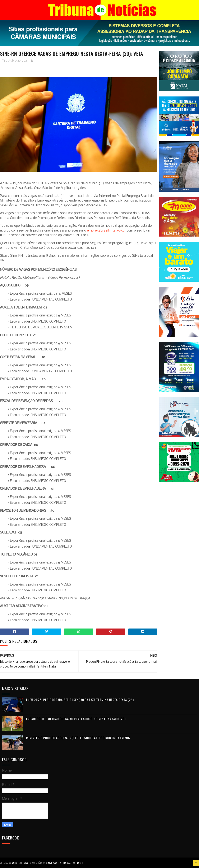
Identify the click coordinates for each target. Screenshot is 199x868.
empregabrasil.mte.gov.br (106, 231)
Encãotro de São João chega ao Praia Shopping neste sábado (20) (76, 719)
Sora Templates (20, 863)
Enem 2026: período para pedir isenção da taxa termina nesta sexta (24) (80, 700)
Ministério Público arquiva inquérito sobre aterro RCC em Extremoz (78, 738)
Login (80, 863)
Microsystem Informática (61, 863)
